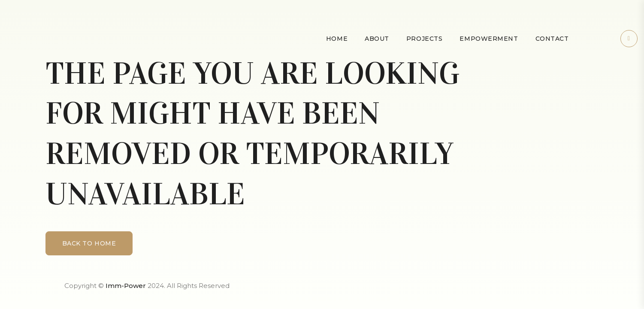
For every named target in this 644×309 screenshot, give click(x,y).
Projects (424, 39)
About (377, 39)
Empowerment (489, 39)
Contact (552, 39)
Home (337, 39)
